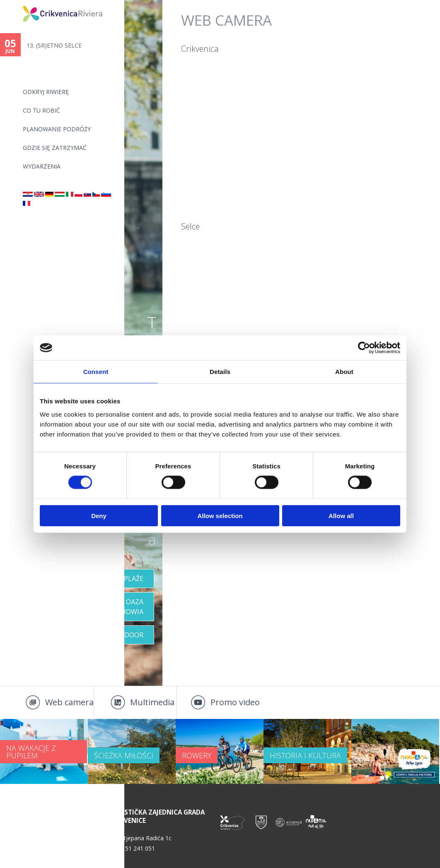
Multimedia (152, 702)
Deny (99, 515)
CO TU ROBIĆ (41, 110)
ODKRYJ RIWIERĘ (46, 92)
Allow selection (220, 515)
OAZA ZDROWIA (128, 607)
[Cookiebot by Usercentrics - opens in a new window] (364, 348)
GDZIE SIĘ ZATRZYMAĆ (55, 148)
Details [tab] (220, 372)
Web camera (69, 702)
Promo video (235, 702)
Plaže (134, 579)
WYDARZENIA (42, 166)
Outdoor (127, 635)
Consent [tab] (96, 372)
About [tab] (344, 372)
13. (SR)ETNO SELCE (54, 45)
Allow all (341, 515)
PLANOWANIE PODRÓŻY (57, 129)
